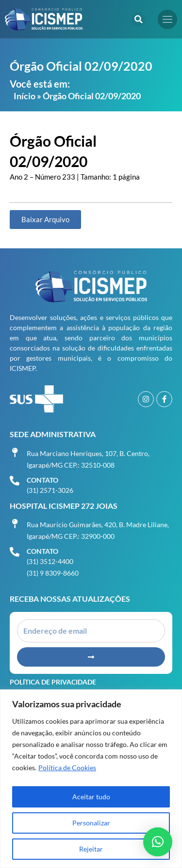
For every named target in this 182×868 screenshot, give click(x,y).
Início (25, 96)
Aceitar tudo (91, 797)
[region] (91, 779)
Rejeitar (91, 849)
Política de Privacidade (53, 682)
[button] (138, 19)
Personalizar (91, 823)
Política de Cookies (67, 768)
